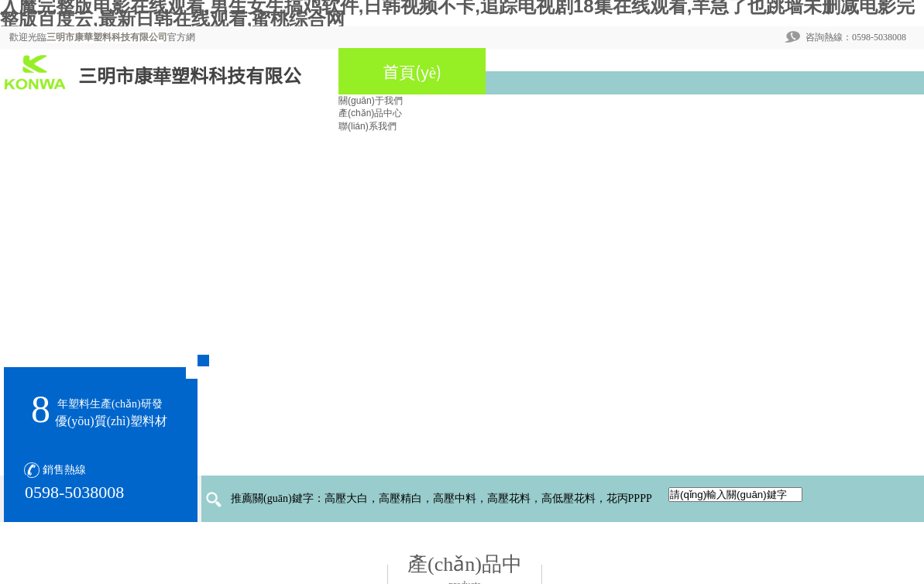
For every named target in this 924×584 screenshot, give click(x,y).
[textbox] (735, 495)
